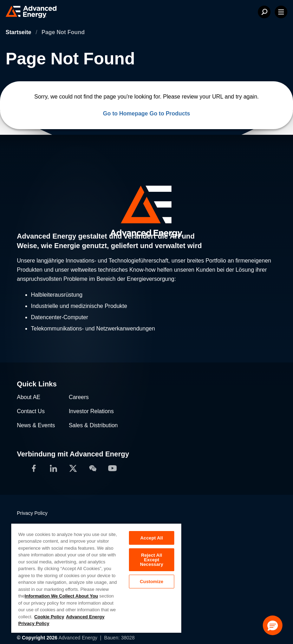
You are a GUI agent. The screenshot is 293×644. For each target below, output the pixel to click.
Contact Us (31, 411)
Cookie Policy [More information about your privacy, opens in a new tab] (49, 617)
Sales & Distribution (93, 425)
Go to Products (170, 113)
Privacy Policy (32, 513)
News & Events (36, 425)
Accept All (151, 538)
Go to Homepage (125, 113)
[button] (273, 625)
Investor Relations (91, 411)
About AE (29, 397)
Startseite (19, 32)
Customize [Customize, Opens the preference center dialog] (152, 582)
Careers (79, 397)
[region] (96, 578)
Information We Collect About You (61, 596)
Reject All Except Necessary (151, 560)
